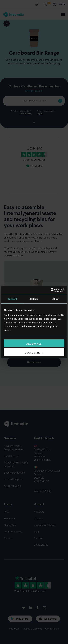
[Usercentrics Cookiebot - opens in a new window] (51, 290)
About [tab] (56, 299)
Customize (34, 353)
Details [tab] (34, 299)
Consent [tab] (12, 299)
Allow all (34, 344)
